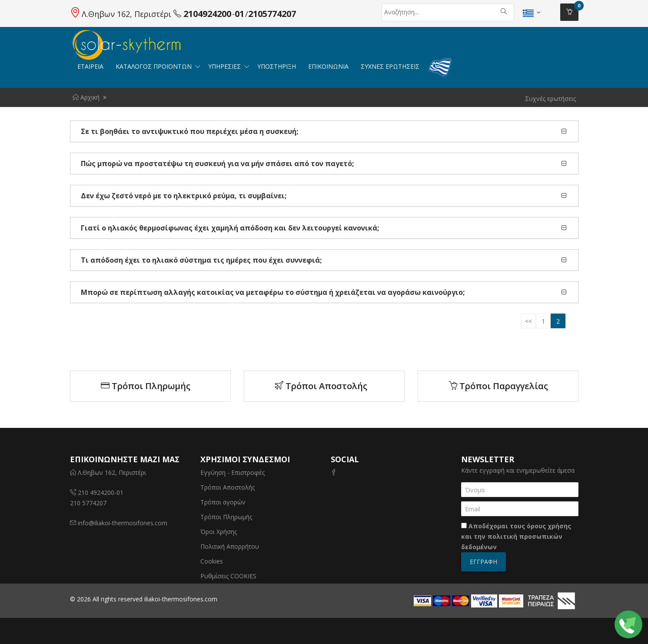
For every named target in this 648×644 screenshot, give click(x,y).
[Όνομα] (520, 490)
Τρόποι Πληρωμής (146, 386)
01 (239, 14)
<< (528, 321)
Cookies (212, 561)
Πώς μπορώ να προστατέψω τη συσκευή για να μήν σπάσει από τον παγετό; (217, 164)
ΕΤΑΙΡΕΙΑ (90, 66)
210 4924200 (96, 492)
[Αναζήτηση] (420, 12)
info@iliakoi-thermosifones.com (123, 523)
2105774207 (272, 14)
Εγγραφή (484, 562)
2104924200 (207, 14)
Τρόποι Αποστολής (321, 386)
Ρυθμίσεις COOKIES (228, 576)
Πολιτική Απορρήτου (230, 546)
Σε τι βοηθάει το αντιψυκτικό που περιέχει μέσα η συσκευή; (189, 131)
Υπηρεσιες (225, 66)
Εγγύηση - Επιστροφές (233, 472)
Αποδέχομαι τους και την (516, 536)
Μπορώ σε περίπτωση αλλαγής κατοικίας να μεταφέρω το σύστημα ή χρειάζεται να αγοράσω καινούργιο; (273, 292)
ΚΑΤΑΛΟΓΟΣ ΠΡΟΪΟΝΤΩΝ (155, 66)
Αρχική (86, 97)
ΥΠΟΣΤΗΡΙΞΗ (277, 66)
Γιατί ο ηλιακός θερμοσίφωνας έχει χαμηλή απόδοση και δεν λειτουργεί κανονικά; (230, 228)
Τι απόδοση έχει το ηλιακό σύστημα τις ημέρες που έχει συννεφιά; (201, 260)
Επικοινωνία (328, 66)
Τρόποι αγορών (223, 502)
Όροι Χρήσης (219, 532)
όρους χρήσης (549, 526)
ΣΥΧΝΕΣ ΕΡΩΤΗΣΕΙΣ (390, 66)
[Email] (520, 509)
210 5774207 (88, 503)
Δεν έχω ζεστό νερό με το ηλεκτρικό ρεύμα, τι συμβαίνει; (184, 196)
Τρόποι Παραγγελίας (498, 386)
